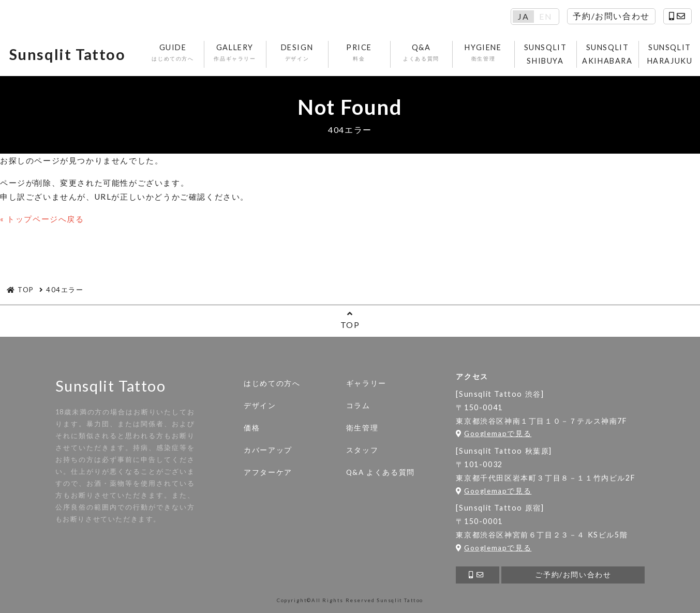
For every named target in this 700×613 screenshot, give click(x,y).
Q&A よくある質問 (381, 472)
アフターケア (268, 472)
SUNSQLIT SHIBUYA (546, 54)
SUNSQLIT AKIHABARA (607, 54)
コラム (358, 406)
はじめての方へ (272, 383)
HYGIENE (483, 53)
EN (546, 17)
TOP (350, 319)
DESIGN (297, 53)
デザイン (260, 406)
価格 (252, 428)
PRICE (359, 53)
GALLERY (235, 53)
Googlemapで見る (494, 433)
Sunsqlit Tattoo (68, 54)
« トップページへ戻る (42, 219)
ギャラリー (366, 383)
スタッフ (362, 450)
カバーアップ (268, 450)
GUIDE (173, 53)
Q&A (421, 53)
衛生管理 (362, 428)
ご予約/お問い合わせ (573, 575)
